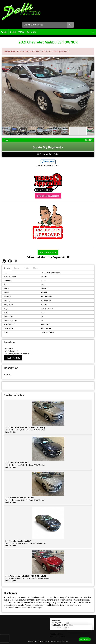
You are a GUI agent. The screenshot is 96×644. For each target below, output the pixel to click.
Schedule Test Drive (48, 154)
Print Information (48, 253)
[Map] (71, 625)
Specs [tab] (17, 268)
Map (21, 32)
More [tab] (35, 268)
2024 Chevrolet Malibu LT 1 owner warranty (25, 427)
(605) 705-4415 (13, 358)
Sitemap (65, 641)
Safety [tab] (26, 268)
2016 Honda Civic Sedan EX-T (18, 541)
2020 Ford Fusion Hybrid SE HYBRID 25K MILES (26, 576)
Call (4, 32)
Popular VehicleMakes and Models (58, 635)
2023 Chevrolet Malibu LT (17, 463)
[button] (92, 60)
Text (13, 32)
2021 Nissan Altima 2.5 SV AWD (20, 498)
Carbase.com (55, 641)
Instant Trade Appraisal (48, 196)
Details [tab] (7, 268)
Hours (32, 32)
